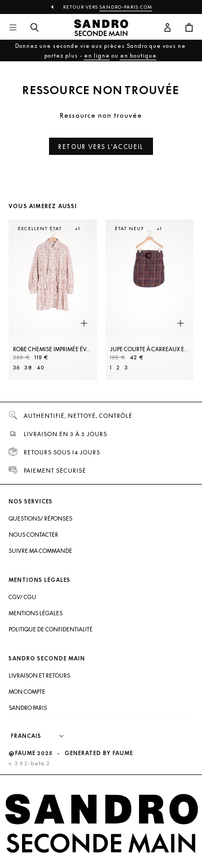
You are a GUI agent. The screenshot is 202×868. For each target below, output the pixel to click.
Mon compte (27, 692)
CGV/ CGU (22, 597)
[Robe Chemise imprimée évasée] (53, 300)
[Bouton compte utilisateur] (168, 28)
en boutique (138, 55)
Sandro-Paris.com (126, 7)
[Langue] (43, 736)
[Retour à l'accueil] (101, 28)
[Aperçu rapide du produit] (84, 324)
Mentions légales (36, 613)
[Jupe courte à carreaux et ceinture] (150, 300)
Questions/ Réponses (40, 518)
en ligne (97, 55)
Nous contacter (33, 535)
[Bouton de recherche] (34, 28)
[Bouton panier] (189, 28)
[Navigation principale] (13, 28)
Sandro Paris (28, 708)
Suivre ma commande (40, 551)
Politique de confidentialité (51, 629)
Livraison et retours (39, 675)
